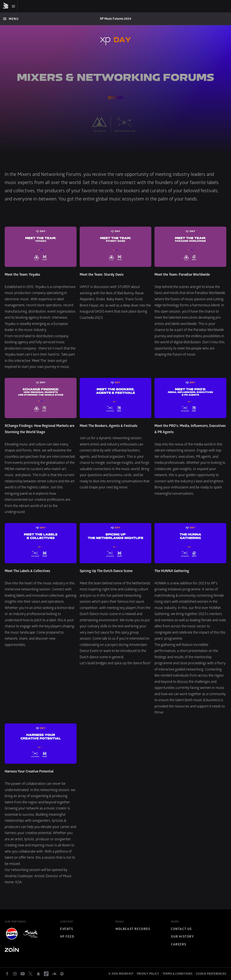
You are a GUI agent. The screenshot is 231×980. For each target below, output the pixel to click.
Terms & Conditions (178, 974)
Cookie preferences (211, 974)
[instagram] (15, 974)
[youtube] (23, 974)
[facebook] (7, 974)
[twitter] (31, 974)
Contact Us (181, 929)
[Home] (115, 19)
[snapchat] (38, 974)
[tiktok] (46, 974)
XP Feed (67, 937)
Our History (182, 937)
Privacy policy (148, 974)
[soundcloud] (54, 974)
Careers (179, 944)
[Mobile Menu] (10, 6)
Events (67, 929)
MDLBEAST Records (133, 929)
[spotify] (62, 974)
